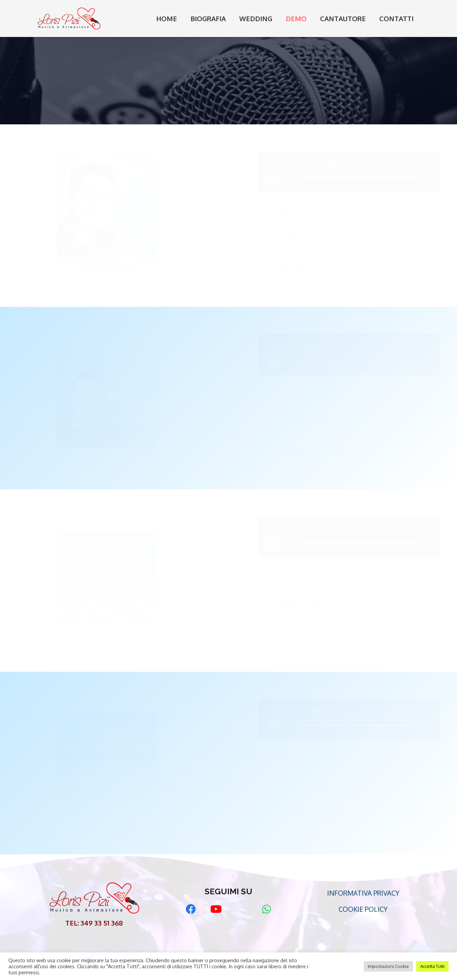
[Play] (253, 178)
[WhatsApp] (266, 909)
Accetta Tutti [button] (432, 966)
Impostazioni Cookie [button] (388, 966)
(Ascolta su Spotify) (128, 270)
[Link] (69, 18)
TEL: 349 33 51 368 (94, 923)
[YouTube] (216, 909)
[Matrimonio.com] (241, 909)
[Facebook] (191, 909)
